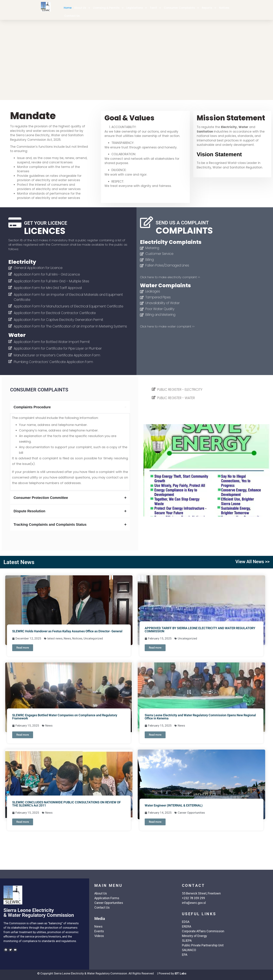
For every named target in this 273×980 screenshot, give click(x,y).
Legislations (137, 8)
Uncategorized (93, 638)
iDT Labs (180, 973)
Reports (209, 8)
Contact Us (72, 16)
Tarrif (156, 8)
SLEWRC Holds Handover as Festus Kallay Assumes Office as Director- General (67, 631)
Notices (224, 8)
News (67, 638)
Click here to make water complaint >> (167, 326)
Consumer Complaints (182, 8)
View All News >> (252, 562)
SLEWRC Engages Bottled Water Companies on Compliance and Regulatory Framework (65, 717)
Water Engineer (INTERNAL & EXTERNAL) (174, 805)
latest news (55, 638)
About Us (82, 8)
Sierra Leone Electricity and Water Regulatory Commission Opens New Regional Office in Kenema (200, 717)
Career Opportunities (191, 813)
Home (68, 8)
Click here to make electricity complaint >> (170, 277)
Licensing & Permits (108, 8)
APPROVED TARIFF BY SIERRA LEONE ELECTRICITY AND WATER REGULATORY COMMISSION (200, 630)
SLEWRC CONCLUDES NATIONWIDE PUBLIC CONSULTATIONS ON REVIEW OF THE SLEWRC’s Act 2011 (67, 804)
